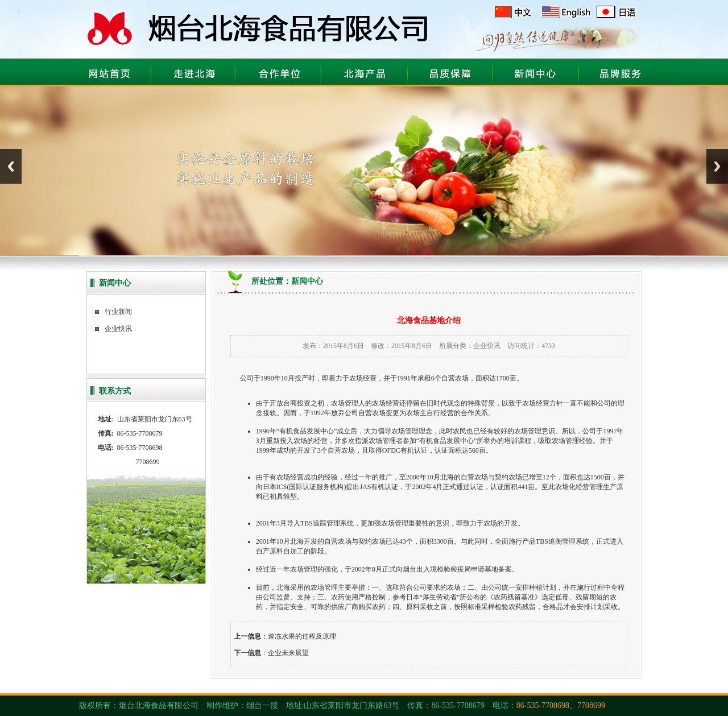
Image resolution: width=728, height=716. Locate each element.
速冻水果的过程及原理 (302, 636)
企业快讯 (487, 346)
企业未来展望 (288, 653)
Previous (11, 166)
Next (717, 166)
